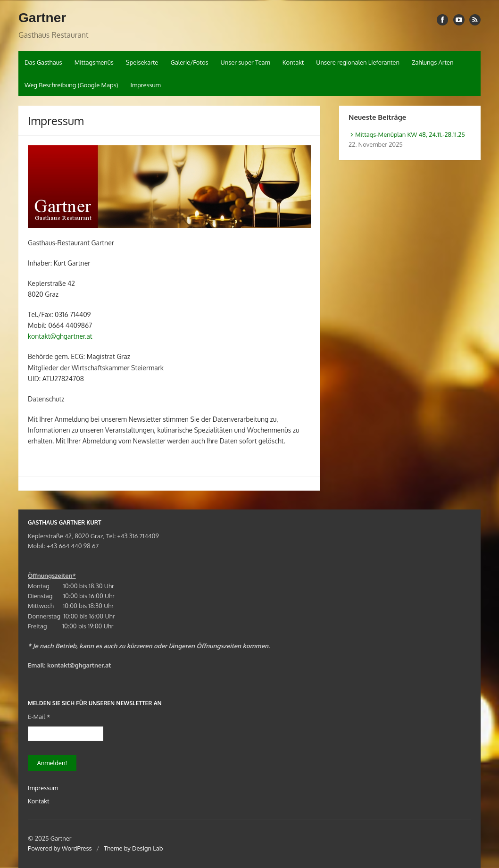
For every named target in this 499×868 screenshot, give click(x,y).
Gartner (42, 18)
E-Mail (39, 717)
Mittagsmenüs (94, 62)
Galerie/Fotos (189, 62)
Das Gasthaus (43, 62)
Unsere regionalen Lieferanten (358, 62)
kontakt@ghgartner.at (60, 336)
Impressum (145, 85)
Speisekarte (142, 62)
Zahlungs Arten (432, 62)
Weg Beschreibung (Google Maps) (71, 85)
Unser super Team (245, 62)
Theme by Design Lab (133, 848)
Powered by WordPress (60, 848)
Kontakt (293, 62)
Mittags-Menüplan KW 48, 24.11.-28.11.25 (410, 134)
